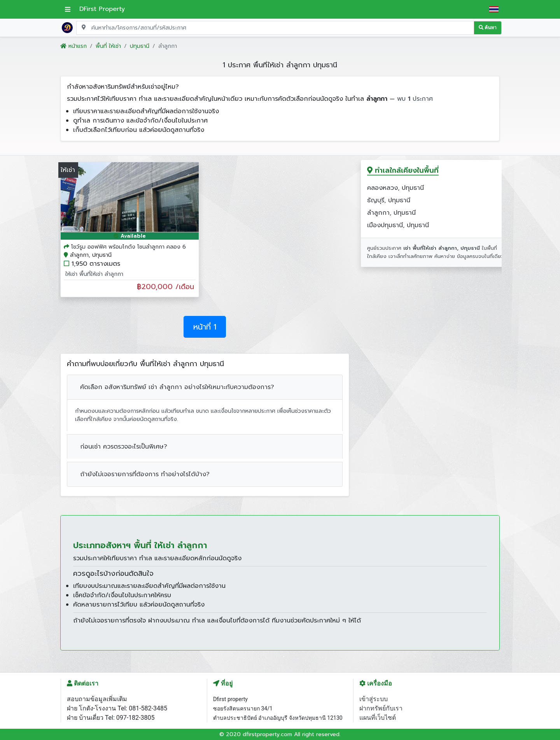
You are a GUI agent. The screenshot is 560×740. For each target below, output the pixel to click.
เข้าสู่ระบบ (374, 699)
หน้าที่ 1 (205, 327)
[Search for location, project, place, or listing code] (275, 28)
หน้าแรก (73, 46)
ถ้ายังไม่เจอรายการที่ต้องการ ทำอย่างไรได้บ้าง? (145, 474)
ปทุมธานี (140, 46)
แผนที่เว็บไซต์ (378, 718)
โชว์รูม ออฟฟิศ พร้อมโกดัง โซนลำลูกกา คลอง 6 (129, 247)
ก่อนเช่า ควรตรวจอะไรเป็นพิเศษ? (124, 447)
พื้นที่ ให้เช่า (108, 46)
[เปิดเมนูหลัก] (68, 9)
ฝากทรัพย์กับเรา (381, 708)
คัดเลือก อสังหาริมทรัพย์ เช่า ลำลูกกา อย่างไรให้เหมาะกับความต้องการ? (177, 387)
